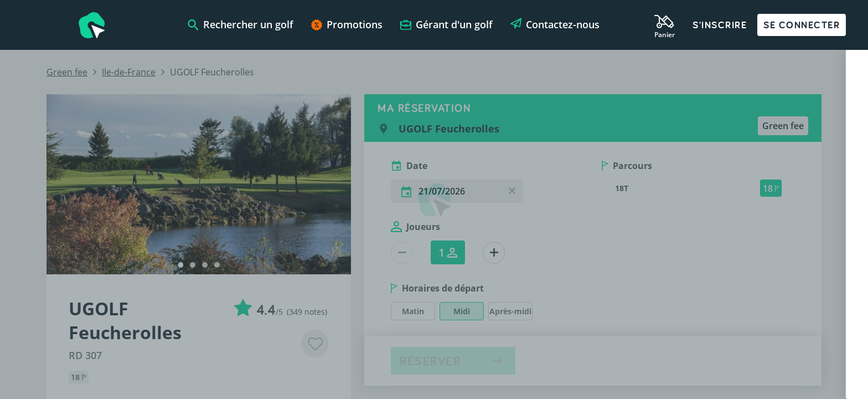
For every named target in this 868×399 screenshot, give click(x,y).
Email (574, 322)
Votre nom (583, 216)
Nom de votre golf (597, 269)
